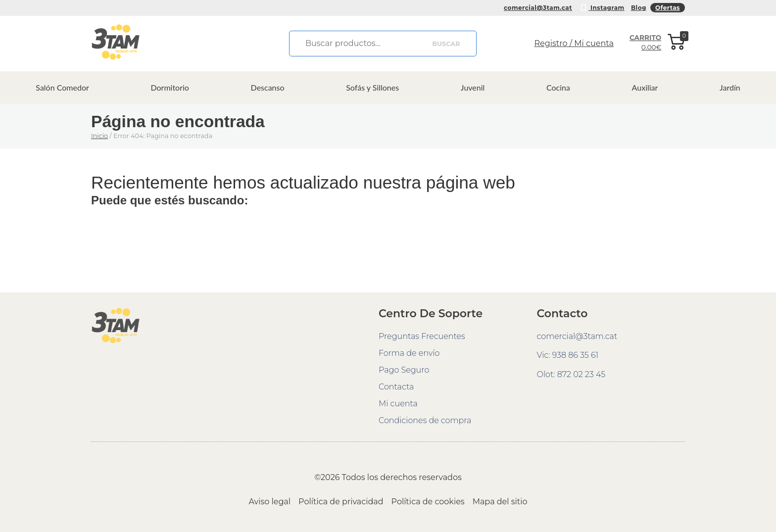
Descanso (268, 87)
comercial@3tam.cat (538, 8)
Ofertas (668, 8)
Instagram (602, 6)
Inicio (99, 136)
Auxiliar (645, 87)
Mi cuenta (398, 404)
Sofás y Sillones (372, 87)
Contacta (396, 387)
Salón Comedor (62, 87)
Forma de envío (409, 353)
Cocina (558, 87)
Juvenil (473, 87)
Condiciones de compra (425, 420)
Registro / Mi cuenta (574, 43)
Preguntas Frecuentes (422, 336)
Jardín (730, 87)
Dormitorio (170, 87)
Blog (639, 8)
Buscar (446, 44)
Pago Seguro (404, 370)
